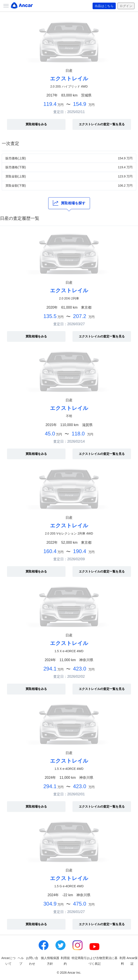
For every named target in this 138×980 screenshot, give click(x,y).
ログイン (126, 6)
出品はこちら (104, 6)
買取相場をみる (36, 124)
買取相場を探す (69, 203)
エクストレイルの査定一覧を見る (102, 124)
